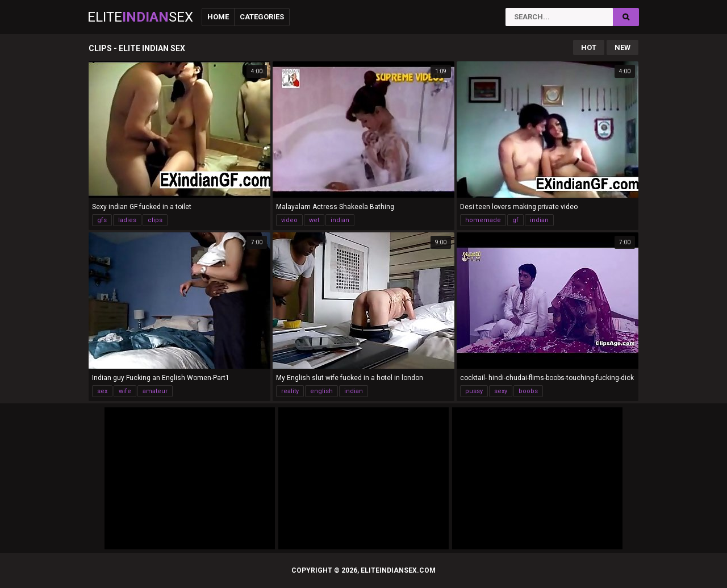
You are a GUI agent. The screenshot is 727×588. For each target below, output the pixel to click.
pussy (474, 391)
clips (155, 220)
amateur (155, 391)
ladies (127, 220)
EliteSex (140, 17)
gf (515, 220)
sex (102, 391)
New (622, 47)
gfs (102, 220)
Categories (262, 17)
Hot (589, 47)
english (321, 391)
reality (290, 391)
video (289, 220)
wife (125, 391)
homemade (483, 220)
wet (314, 220)
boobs (528, 391)
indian (340, 220)
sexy (501, 391)
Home (218, 17)
